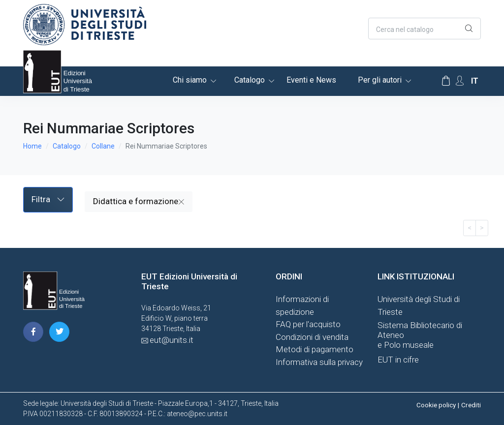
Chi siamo (190, 80)
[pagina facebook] (33, 332)
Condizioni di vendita (312, 337)
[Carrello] (446, 81)
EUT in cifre (398, 360)
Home (32, 146)
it (475, 81)
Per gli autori (380, 80)
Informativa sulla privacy (319, 362)
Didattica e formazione (139, 201)
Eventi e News (311, 80)
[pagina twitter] (59, 332)
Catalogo (250, 80)
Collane (103, 146)
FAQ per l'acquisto (308, 324)
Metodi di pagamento (315, 349)
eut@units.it (172, 340)
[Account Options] (460, 81)
